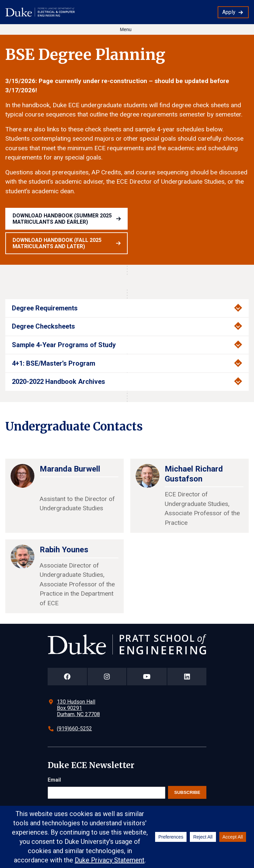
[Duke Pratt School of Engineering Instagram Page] (107, 677)
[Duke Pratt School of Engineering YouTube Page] (147, 677)
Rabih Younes (64, 550)
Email (54, 780)
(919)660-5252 (74, 729)
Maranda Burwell (70, 469)
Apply (229, 12)
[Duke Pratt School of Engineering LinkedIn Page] (187, 677)
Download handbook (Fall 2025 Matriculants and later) (57, 243)
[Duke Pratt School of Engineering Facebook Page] (67, 677)
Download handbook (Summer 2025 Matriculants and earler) (62, 219)
